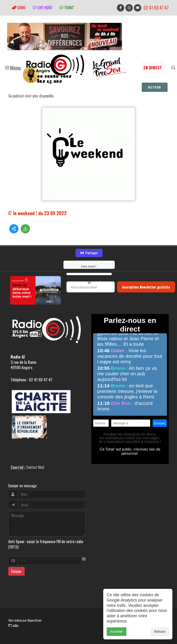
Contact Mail (35, 467)
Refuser (160, 633)
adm (13, 625)
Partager (89, 253)
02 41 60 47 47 (156, 8)
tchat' (67, 8)
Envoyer (16, 571)
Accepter (117, 633)
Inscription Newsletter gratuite (146, 287)
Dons (19, 8)
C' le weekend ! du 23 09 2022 (37, 213)
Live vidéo (43, 8)
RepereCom (34, 620)
